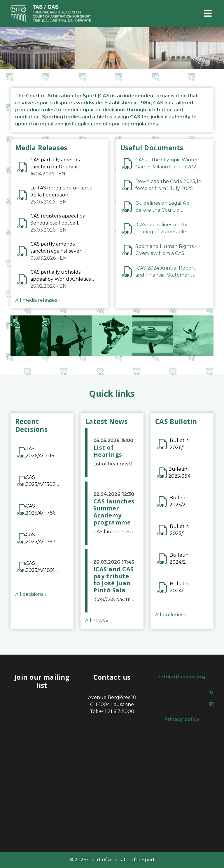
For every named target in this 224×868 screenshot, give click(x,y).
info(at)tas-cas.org (182, 677)
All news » (97, 621)
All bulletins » (171, 615)
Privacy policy (182, 719)
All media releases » (38, 300)
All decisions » (31, 594)
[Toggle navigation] (208, 14)
